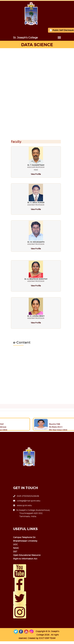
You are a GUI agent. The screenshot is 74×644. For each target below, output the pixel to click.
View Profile (36, 174)
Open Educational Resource (21, 555)
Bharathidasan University (19, 541)
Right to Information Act (19, 559)
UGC (9, 544)
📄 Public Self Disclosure (55, 30)
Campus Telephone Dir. (18, 537)
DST (9, 551)
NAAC (10, 548)
